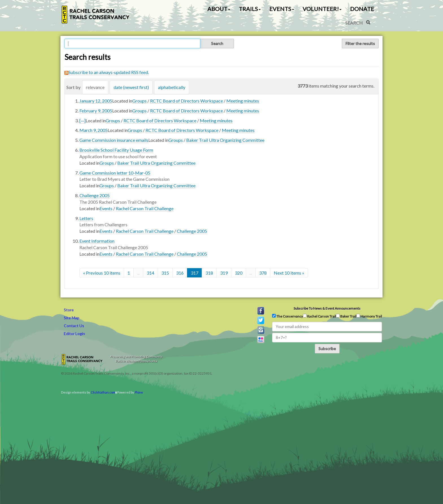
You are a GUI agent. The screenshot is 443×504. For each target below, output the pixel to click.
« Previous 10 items (102, 273)
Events (106, 208)
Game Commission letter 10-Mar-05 (115, 173)
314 (150, 273)
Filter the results (360, 43)
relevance (95, 87)
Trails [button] (250, 9)
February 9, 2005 (96, 111)
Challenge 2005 (95, 195)
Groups (139, 101)
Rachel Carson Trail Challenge (145, 208)
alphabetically (172, 87)
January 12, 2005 (96, 101)
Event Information (97, 241)
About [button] (219, 9)
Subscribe (327, 348)
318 (209, 273)
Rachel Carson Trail (319, 316)
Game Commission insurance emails (114, 140)
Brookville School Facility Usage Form (116, 150)
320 (239, 273)
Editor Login (74, 334)
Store (69, 310)
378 (263, 273)
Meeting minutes (243, 101)
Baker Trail (346, 316)
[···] (82, 120)
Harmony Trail (369, 316)
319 (224, 273)
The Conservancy (287, 316)
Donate (362, 9)
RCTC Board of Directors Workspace (186, 101)
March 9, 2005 (94, 130)
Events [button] (282, 9)
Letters (86, 218)
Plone (139, 392)
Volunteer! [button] (322, 9)
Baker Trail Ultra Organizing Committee (225, 140)
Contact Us (74, 326)
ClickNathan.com (103, 392)
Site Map (72, 318)
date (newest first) (131, 87)
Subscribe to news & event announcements (327, 308)
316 (180, 273)
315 (165, 273)
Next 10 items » (289, 273)
